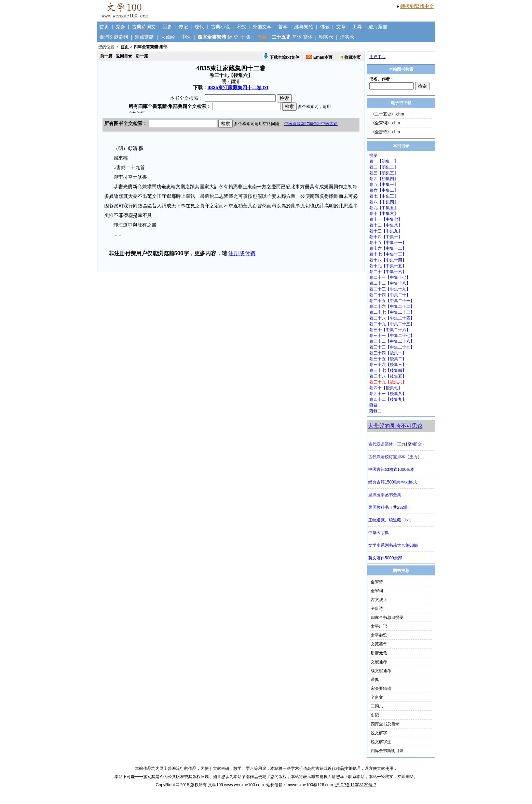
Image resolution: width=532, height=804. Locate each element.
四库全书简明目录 (387, 751)
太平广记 (379, 626)
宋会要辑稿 (381, 689)
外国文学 (262, 27)
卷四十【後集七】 (386, 388)
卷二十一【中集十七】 (390, 277)
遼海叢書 (378, 27)
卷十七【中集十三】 (388, 254)
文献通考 (379, 662)
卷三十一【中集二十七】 (392, 336)
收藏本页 (350, 57)
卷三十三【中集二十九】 (392, 347)
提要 (373, 155)
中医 (186, 37)
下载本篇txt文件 (281, 57)
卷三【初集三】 (384, 173)
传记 (183, 27)
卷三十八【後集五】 (388, 376)
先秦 (120, 27)
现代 (199, 27)
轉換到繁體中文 (417, 6)
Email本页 (319, 57)
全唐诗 (377, 609)
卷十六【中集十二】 (388, 248)
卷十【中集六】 (384, 214)
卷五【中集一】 (384, 185)
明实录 (326, 37)
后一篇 (142, 56)
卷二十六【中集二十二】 (392, 306)
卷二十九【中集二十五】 (392, 324)
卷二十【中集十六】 (388, 272)
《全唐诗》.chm (385, 132)
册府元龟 (379, 653)
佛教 (325, 27)
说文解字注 (381, 742)
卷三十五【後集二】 (388, 359)
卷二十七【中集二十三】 (392, 312)
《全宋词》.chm (385, 123)
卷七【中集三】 (384, 196)
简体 (297, 37)
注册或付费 (242, 253)
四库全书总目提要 (387, 617)
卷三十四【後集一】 (388, 353)
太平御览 (379, 635)
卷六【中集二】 (384, 190)
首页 (104, 27)
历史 (167, 27)
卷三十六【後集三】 (388, 365)
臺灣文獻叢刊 (114, 37)
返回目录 (124, 56)
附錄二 (376, 411)
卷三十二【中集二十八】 (392, 341)
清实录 (347, 37)
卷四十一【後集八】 (388, 394)
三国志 (377, 706)
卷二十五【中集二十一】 (392, 301)
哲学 (283, 27)
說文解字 (379, 733)
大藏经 (168, 37)
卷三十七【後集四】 (388, 370)
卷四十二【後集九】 (388, 399)
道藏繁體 (144, 37)
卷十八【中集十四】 (388, 260)
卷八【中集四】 (384, 202)
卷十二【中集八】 (386, 225)
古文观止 (379, 600)
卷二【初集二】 (384, 167)
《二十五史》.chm (387, 114)
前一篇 (106, 56)
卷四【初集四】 (384, 179)
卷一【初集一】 (384, 161)
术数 (241, 27)
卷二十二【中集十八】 (390, 283)
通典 (375, 680)
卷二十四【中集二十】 (390, 295)
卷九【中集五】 (384, 208)
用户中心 (378, 57)
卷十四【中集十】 (386, 237)
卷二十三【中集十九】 (390, 289)
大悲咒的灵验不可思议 (395, 426)
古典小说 (220, 27)
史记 (375, 715)
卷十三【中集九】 (386, 231)
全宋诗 (377, 582)
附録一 (376, 405)
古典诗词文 (144, 27)
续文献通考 (381, 671)
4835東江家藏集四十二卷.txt (238, 87)
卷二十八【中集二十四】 (392, 318)
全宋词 (377, 591)
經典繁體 (304, 27)
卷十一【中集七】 (386, 219)
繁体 (308, 37)
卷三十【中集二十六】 (390, 330)
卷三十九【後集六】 (388, 382)
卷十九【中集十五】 (388, 266)
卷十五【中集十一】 (388, 243)
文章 (341, 27)
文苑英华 (379, 644)
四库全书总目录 (385, 724)
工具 (357, 27)
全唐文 (377, 697)
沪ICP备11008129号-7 (356, 785)
